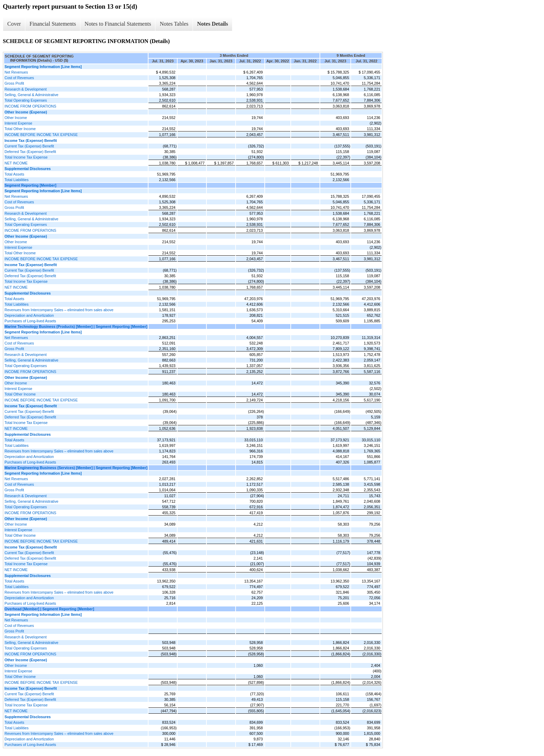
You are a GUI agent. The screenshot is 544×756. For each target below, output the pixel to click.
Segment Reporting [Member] (30, 185)
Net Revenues (16, 72)
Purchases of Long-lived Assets (30, 321)
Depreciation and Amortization (29, 315)
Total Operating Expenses (26, 100)
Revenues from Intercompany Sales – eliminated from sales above (59, 310)
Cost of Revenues (19, 78)
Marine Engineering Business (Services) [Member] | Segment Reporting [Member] (76, 468)
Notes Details (212, 24)
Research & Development (25, 89)
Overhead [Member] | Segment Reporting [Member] (49, 609)
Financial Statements (53, 24)
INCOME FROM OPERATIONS (30, 106)
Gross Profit (14, 83)
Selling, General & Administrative (31, 95)
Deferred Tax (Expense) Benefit (30, 152)
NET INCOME (16, 163)
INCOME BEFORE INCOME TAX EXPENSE (41, 135)
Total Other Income (20, 129)
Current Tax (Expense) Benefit (29, 146)
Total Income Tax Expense (26, 157)
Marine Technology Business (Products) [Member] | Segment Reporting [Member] (76, 326)
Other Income (16, 118)
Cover (14, 24)
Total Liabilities (16, 180)
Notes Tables (174, 24)
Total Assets (14, 174)
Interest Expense (18, 123)
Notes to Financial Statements (118, 24)
